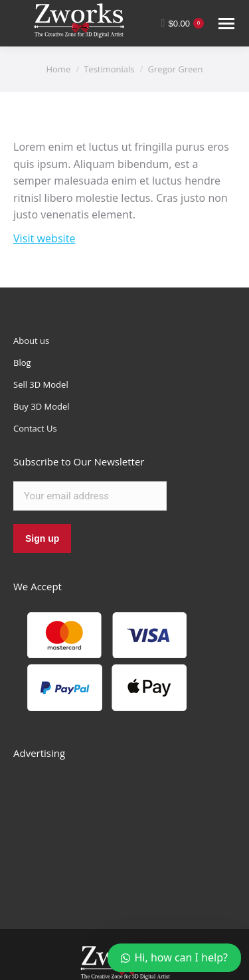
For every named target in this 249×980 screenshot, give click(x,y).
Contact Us (35, 428)
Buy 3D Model (41, 406)
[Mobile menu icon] (226, 24)
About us (31, 341)
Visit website (44, 238)
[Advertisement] (113, 829)
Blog (22, 363)
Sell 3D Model (41, 384)
